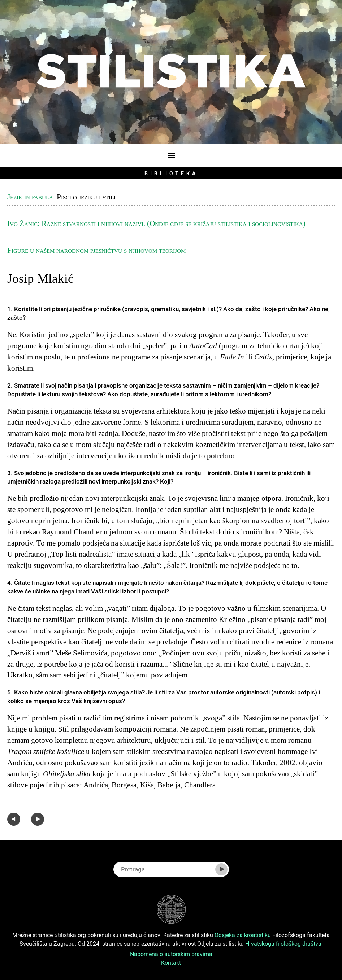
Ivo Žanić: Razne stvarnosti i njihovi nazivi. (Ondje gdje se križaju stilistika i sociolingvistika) (156, 224)
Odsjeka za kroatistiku (243, 935)
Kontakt (171, 963)
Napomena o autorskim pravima (171, 954)
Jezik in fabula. (31, 197)
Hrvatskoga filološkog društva (283, 944)
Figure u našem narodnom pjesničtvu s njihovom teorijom (96, 250)
